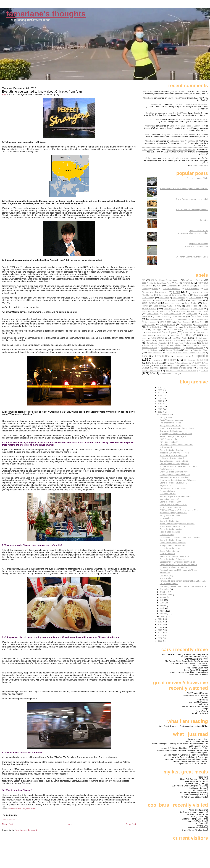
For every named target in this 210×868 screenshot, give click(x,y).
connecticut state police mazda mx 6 (191, 119)
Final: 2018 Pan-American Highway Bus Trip (186, 353)
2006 (160, 641)
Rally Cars (155, 368)
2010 (160, 630)
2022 (160, 393)
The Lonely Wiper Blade (197, 178)
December (165, 415)
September (165, 594)
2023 (160, 390)
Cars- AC (195, 292)
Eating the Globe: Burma (170, 425)
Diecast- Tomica (173, 350)
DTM (187, 350)
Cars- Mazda (161, 316)
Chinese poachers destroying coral (175, 475)
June (163, 603)
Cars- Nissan (165, 322)
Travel (33, 809)
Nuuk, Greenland (167, 554)
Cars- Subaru (173, 329)
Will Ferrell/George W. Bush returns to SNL (179, 510)
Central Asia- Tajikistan (157, 343)
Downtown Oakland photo (171, 431)
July (162, 600)
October (164, 592)
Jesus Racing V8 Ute (199, 231)
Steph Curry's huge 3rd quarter (173, 567)
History (172, 360)
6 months (204, 220)
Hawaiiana (158, 360)
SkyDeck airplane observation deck (175, 496)
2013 (160, 622)
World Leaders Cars (168, 373)
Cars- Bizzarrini (179, 298)
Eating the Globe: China (170, 540)
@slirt (148, 158)
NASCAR (198, 363)
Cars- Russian (190, 327)
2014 (160, 619)
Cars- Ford (173, 306)
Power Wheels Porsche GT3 (172, 526)
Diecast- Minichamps (151, 350)
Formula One (162, 356)
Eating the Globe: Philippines (172, 559)
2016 (160, 409)
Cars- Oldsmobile (184, 322)
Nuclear (176, 365)
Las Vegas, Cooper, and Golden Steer (176, 444)
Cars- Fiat (158, 306)
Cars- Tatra (203, 330)
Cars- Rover (174, 327)
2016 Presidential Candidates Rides (157, 283)
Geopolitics (200, 356)
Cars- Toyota (169, 332)
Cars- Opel (199, 322)
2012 (160, 624)
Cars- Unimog (148, 335)
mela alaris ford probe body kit (184, 141)
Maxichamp (148, 98)
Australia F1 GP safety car (196, 246)
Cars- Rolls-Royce (155, 327)
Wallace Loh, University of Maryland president (180, 537)
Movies (204, 360)
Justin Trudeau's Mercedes (171, 420)
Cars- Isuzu (198, 309)
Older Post (131, 824)
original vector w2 (176, 91)
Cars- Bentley (148, 298)
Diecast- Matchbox (195, 348)
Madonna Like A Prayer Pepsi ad (174, 477)
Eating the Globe (200, 350)
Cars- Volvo (175, 335)
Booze (155, 289)
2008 (160, 635)
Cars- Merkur (154, 319)
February (164, 614)
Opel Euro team (167, 469)
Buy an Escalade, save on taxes (174, 461)
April (162, 608)
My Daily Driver (155, 363)
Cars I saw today (167, 535)
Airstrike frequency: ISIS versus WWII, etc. (178, 570)
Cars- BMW (195, 298)
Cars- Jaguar (148, 311)
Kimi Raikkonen (190, 360)
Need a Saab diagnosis (170, 532)
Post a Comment (9, 820)
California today (167, 575)
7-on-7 (177, 283)
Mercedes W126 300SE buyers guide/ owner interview (184, 189)
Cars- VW (191, 335)
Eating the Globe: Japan (170, 502)
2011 (160, 627)
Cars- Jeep (165, 311)
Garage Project (183, 356)
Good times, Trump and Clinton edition (177, 428)
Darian (147, 134)
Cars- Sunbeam (190, 330)
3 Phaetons (165, 573)
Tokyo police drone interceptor (173, 488)
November (165, 589)
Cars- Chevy (196, 300)
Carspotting (157, 338)
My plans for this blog (198, 244)
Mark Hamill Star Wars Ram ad (173, 505)
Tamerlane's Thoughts (46, 14)
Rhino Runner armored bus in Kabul (192, 199)
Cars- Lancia (153, 314)
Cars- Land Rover (172, 314)
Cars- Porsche (168, 324)
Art (158, 286)
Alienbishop (148, 91)
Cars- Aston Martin (180, 295)
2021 (160, 395)
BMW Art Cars (188, 286)
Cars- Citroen (149, 303)
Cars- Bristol (147, 300)
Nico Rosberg (162, 365)
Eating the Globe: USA (170, 548)
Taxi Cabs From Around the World (181, 371)
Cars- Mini (168, 319)
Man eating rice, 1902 (169, 499)
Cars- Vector (161, 335)
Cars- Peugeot (149, 325)
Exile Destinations (155, 353)
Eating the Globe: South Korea (173, 483)
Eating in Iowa (166, 417)
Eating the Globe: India (170, 515)
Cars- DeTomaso (172, 303)
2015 (160, 412)
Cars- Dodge (191, 303)
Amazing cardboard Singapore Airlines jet (178, 480)
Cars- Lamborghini (200, 311)
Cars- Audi (199, 295)
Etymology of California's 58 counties (176, 434)
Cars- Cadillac (179, 300)
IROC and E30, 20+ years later (173, 456)
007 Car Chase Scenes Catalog (165, 280)
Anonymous (150, 126)
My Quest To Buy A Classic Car (179, 363)
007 (144, 280)
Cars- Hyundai (170, 309)
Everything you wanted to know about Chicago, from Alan (42, 91)
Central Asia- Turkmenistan (184, 343)
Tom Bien (150, 113)
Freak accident (166, 518)
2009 (160, 633)
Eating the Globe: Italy (169, 521)
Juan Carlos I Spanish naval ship (174, 556)
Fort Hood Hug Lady (169, 442)
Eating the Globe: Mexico (171, 529)
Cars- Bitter (164, 298)
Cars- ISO (184, 309)
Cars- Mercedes (199, 316)
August (164, 597)
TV (151, 373)
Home (69, 824)
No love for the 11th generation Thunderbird (179, 466)
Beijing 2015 (165, 485)
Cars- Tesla (151, 332)
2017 (160, 406)
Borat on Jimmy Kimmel (170, 507)
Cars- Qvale (187, 325)
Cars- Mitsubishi (184, 319)
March (163, 611)
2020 (160, 398)
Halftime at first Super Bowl (172, 458)
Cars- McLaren (179, 316)
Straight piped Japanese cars (173, 545)
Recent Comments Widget (200, 166)
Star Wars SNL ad (168, 494)
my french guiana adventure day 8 (191, 104)
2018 (160, 404)
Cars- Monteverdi (202, 319)
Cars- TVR (188, 332)
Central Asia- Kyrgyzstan (197, 340)
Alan (4, 94)
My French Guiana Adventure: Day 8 (192, 257)
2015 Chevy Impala (168, 439)
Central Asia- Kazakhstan (169, 340)
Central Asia (180, 338)
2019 (160, 401)
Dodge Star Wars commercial (173, 543)
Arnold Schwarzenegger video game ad (177, 524)
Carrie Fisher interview (170, 551)
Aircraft (187, 283)
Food (28, 809)
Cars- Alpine (164, 295)
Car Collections (192, 289)
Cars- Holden (191, 306)
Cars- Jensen (181, 311)
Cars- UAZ (200, 332)
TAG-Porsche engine (169, 584)
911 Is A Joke (166, 578)
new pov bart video (176, 98)
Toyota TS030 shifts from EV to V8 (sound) (178, 565)
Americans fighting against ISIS (173, 513)
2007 (160, 638)
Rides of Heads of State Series (178, 368)
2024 (160, 387)
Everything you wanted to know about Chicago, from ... (184, 586)
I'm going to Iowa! (167, 491)
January (164, 616)
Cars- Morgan (150, 322)
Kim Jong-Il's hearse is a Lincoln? (193, 233)
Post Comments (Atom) (26, 830)
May (162, 605)
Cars (23, 809)
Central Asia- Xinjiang (172, 345)
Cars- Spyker (157, 330)
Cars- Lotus (192, 314)
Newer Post (8, 824)
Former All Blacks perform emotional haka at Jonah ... (183, 581)
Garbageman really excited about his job (177, 562)
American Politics (14, 809)
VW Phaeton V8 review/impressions (192, 210)
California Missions (171, 289)
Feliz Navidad (166, 447)
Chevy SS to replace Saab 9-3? (174, 472)
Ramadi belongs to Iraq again (173, 436)
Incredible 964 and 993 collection (174, 453)
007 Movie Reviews (194, 280)
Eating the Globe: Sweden (171, 450)
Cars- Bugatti (162, 300)
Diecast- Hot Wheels (171, 348)
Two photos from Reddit (170, 423)
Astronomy (172, 286)
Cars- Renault (202, 325)
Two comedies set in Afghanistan (174, 464)
